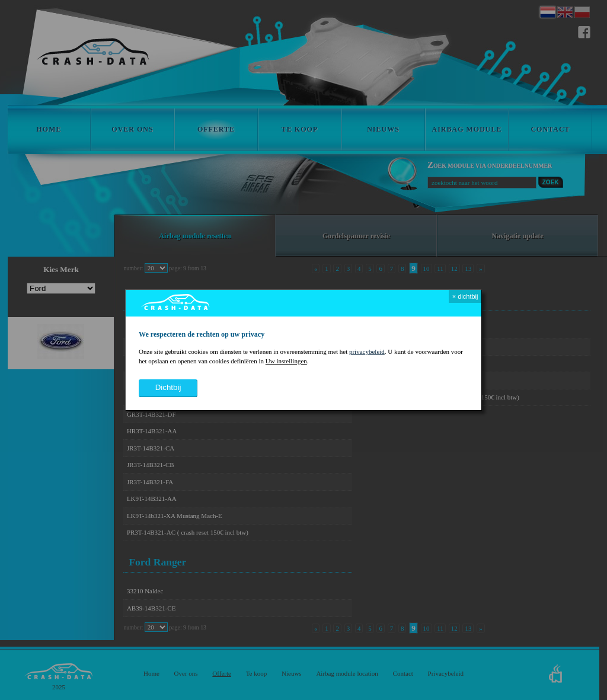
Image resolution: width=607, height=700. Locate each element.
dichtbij (168, 387)
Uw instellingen (286, 361)
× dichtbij (465, 296)
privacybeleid (367, 351)
